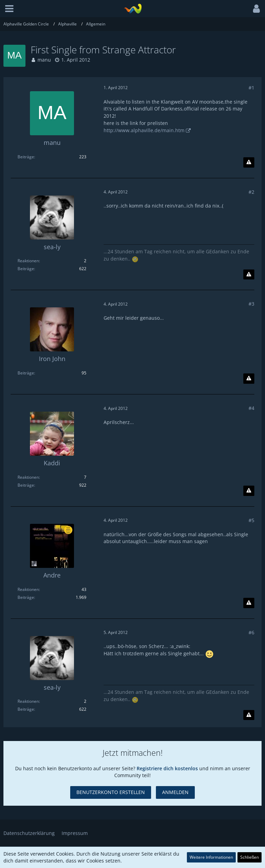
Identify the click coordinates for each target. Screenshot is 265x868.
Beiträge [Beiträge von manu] (26, 157)
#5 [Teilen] (251, 520)
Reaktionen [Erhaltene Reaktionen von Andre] (28, 589)
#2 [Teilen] (251, 192)
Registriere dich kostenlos (167, 768)
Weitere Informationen (211, 857)
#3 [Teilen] (251, 304)
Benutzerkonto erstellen (111, 792)
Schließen (250, 857)
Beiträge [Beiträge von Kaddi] (26, 485)
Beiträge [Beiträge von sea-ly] (26, 269)
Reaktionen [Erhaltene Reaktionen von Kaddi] (28, 477)
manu (44, 60)
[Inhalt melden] (249, 162)
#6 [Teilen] (251, 632)
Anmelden (175, 792)
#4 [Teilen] (251, 408)
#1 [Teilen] (251, 88)
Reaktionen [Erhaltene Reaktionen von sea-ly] (28, 261)
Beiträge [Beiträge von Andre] (26, 597)
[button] (9, 9)
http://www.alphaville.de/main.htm (144, 130)
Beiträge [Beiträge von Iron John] (26, 373)
